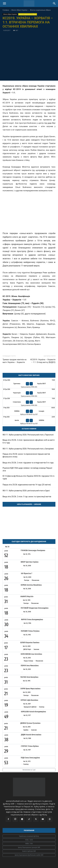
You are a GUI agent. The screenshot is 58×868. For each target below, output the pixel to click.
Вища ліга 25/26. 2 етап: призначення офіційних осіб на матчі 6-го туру (29, 441)
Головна (6, 10)
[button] (4, 3)
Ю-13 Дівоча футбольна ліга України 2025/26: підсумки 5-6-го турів (28, 477)
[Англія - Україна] (29, 420)
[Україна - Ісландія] (29, 411)
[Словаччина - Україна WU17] (29, 402)
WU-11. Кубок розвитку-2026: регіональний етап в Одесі (26, 491)
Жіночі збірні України (19, 10)
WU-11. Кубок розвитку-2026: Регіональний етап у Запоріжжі (28, 449)
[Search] (54, 3)
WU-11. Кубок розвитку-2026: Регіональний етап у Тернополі (28, 435)
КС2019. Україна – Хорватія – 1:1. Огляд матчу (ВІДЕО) (43, 361)
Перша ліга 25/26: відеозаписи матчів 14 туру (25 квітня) (27, 485)
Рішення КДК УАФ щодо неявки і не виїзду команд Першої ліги (27, 469)
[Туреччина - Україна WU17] (29, 384)
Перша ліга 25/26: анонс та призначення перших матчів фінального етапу (26, 455)
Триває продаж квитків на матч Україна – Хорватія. (15, 361)
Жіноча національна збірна (40, 10)
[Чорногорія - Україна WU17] (29, 393)
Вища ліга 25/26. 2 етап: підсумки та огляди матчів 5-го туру (28, 463)
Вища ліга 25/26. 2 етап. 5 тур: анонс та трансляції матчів (27, 497)
